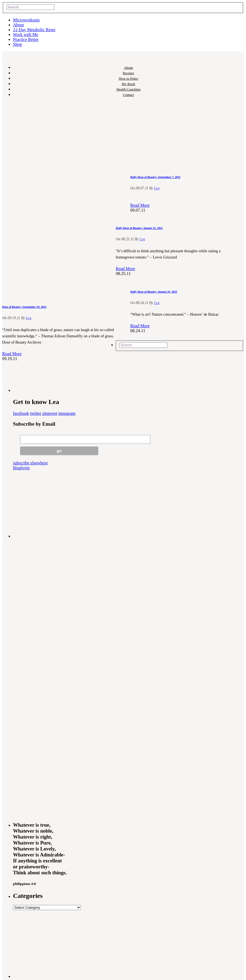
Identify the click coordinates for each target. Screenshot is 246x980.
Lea (29, 318)
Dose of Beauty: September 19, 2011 (24, 307)
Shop (17, 44)
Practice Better (26, 39)
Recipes (128, 73)
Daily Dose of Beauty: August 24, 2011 (154, 292)
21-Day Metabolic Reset (34, 30)
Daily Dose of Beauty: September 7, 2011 (155, 177)
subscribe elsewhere (30, 463)
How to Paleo (128, 78)
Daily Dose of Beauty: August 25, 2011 (139, 228)
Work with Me (26, 35)
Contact (129, 95)
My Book (128, 84)
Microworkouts (26, 20)
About (18, 25)
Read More (12, 354)
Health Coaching (128, 89)
